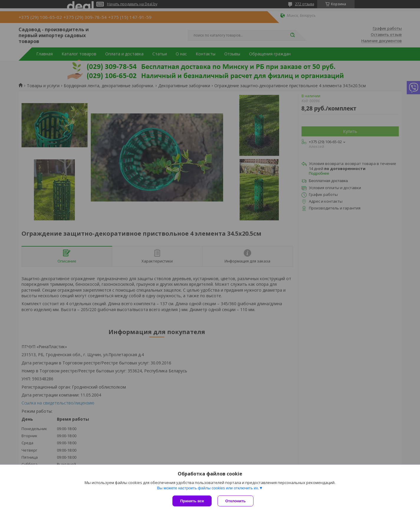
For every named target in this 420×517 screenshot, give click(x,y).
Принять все (192, 501)
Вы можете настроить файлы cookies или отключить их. (208, 488)
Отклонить (235, 501)
